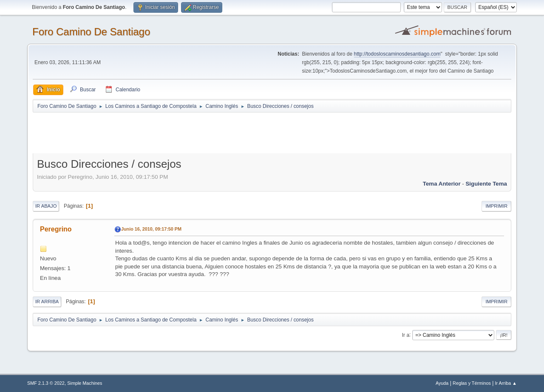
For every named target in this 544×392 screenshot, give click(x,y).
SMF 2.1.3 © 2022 (46, 383)
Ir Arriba (47, 302)
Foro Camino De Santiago (91, 32)
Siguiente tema (486, 184)
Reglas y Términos (472, 383)
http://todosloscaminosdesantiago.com (397, 54)
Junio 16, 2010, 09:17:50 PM (151, 229)
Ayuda (442, 383)
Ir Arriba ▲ (506, 383)
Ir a (406, 335)
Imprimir (496, 206)
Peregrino (56, 229)
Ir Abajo (46, 206)
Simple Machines (85, 383)
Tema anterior (442, 184)
